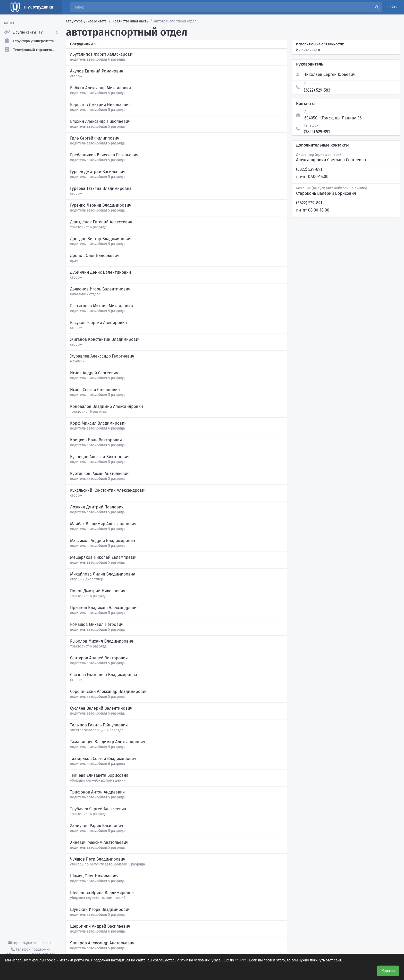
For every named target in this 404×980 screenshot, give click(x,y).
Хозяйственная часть (130, 21)
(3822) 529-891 (317, 132)
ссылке (241, 960)
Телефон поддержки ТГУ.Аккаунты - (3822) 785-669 (31, 952)
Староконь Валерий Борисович (326, 193)
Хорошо (388, 971)
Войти (392, 7)
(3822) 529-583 (317, 90)
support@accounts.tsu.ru (31, 943)
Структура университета (86, 21)
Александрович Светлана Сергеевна (331, 160)
